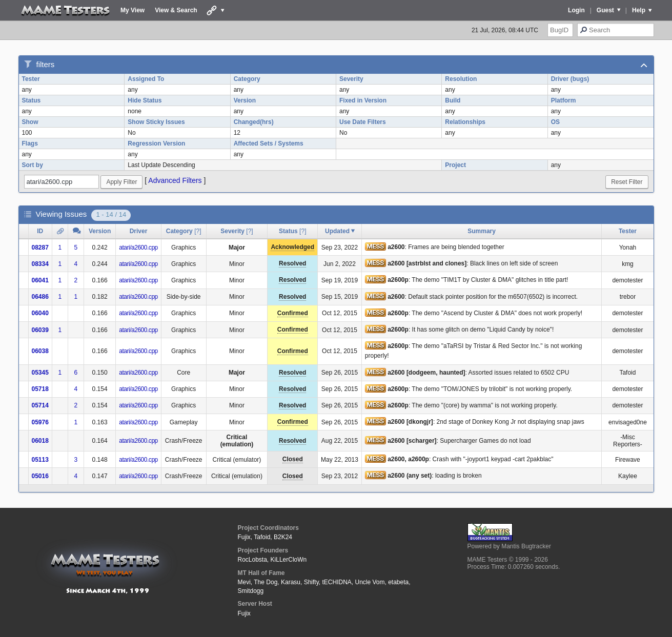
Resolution (461, 79)
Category (247, 79)
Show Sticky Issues (156, 122)
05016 (40, 476)
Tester (31, 79)
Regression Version (156, 143)
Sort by (33, 165)
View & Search (176, 10)
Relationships (465, 122)
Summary (482, 231)
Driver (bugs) (570, 79)
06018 (40, 441)
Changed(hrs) (254, 122)
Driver (139, 231)
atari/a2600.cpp (138, 248)
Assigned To (146, 79)
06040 (40, 313)
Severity (351, 79)
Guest (605, 10)
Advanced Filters (175, 180)
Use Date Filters (363, 122)
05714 (40, 405)
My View (133, 10)
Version (245, 100)
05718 (40, 389)
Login (576, 10)
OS (555, 122)
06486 (40, 297)
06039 (40, 330)
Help (639, 10)
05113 (40, 460)
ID (40, 231)
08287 (40, 248)
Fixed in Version (363, 100)
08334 (40, 264)
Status (32, 100)
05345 (40, 373)
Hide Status (145, 100)
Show (30, 122)
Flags (30, 143)
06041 (40, 280)
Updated (337, 231)
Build (453, 100)
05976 (40, 422)
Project (455, 165)
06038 (40, 351)
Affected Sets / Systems (269, 143)
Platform (564, 100)
